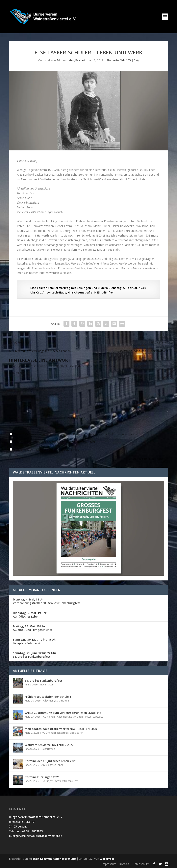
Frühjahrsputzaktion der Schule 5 (48, 697)
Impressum (109, 864)
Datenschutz (140, 864)
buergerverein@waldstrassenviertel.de (36, 836)
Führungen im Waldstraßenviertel (60, 781)
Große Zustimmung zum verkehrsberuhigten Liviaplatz (63, 713)
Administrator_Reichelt (71, 60)
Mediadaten (76, 733)
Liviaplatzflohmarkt (35, 641)
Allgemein (49, 701)
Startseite (113, 60)
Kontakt (124, 864)
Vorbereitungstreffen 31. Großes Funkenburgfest (47, 601)
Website (122, 418)
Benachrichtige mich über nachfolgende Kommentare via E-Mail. (55, 442)
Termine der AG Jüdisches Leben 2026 (51, 761)
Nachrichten (47, 685)
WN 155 (126, 60)
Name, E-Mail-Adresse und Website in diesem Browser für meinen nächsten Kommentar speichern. (77, 434)
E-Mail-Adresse (75, 418)
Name (14, 418)
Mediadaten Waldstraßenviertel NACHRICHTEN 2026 (61, 729)
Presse (88, 717)
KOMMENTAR (18, 373)
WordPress (107, 859)
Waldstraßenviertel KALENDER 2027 (49, 745)
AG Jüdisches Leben (30, 615)
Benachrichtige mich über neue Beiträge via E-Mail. (46, 450)
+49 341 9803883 (31, 831)
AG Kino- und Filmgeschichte (33, 628)
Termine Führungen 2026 (42, 777)
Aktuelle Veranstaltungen (37, 590)
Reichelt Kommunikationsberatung (52, 859)
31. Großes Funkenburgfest (35, 655)
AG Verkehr (49, 717)
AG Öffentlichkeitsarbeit (55, 733)
